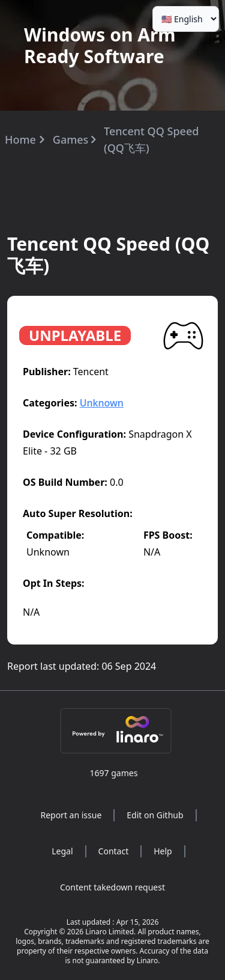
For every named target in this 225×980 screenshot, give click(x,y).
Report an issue (71, 815)
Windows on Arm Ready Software (100, 45)
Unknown (102, 403)
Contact (114, 851)
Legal (62, 851)
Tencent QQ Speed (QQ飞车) (151, 139)
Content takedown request (112, 887)
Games (71, 139)
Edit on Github (155, 815)
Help (163, 851)
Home (20, 139)
